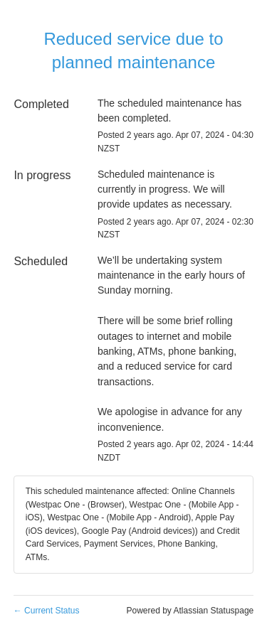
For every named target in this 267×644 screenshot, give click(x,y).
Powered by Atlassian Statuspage (190, 611)
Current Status (47, 611)
